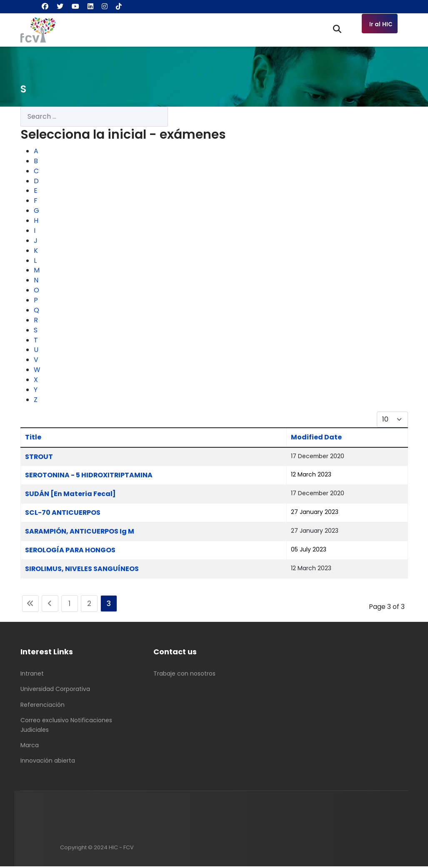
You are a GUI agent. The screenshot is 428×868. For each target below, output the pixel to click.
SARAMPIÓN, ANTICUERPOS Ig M (80, 533)
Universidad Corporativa (55, 691)
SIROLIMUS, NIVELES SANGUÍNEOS (82, 570)
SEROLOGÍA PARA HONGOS (71, 552)
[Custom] (119, 6)
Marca (30, 747)
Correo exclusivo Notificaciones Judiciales (66, 727)
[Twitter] (60, 6)
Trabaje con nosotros (184, 675)
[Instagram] (105, 6)
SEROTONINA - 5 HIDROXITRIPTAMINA (89, 477)
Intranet (32, 675)
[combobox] (94, 117)
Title (33, 438)
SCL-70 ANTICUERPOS (63, 514)
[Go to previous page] (50, 605)
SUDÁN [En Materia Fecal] (70, 495)
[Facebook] (45, 6)
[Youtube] (75, 6)
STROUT (39, 458)
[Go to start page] (30, 605)
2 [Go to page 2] (89, 605)
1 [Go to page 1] (70, 605)
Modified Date (316, 438)
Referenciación (43, 706)
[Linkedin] (90, 6)
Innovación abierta (48, 763)
